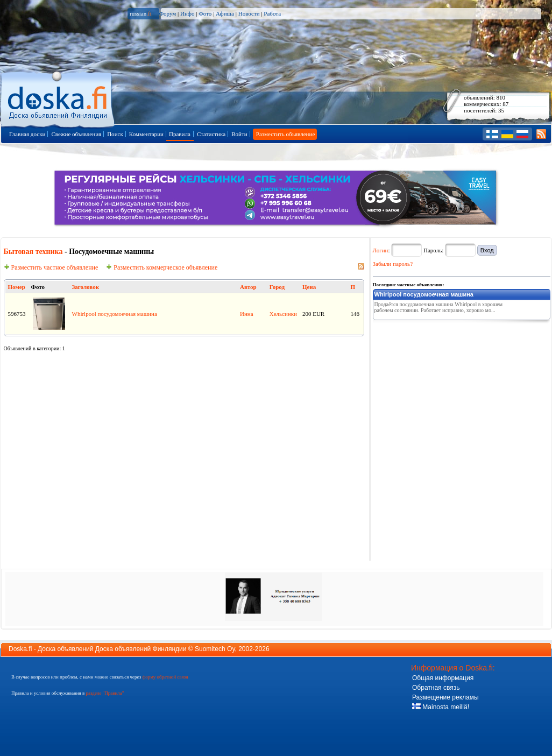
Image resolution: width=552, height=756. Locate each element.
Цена (309, 287)
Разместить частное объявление (51, 267)
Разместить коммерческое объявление (162, 267)
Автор (248, 287)
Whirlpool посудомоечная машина (115, 314)
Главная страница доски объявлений (58, 98)
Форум (167, 13)
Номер (17, 287)
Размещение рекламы (445, 697)
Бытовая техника (33, 252)
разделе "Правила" (105, 693)
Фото (205, 13)
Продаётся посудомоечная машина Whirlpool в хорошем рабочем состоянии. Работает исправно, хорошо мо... (439, 307)
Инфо (187, 13)
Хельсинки (283, 314)
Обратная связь (436, 688)
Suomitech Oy (215, 649)
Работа (272, 13)
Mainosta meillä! (441, 707)
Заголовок (86, 287)
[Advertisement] (454, 391)
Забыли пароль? (393, 264)
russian (141, 13)
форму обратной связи (165, 677)
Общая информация (443, 678)
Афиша (225, 13)
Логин (381, 250)
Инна (247, 314)
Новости (249, 13)
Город (277, 287)
